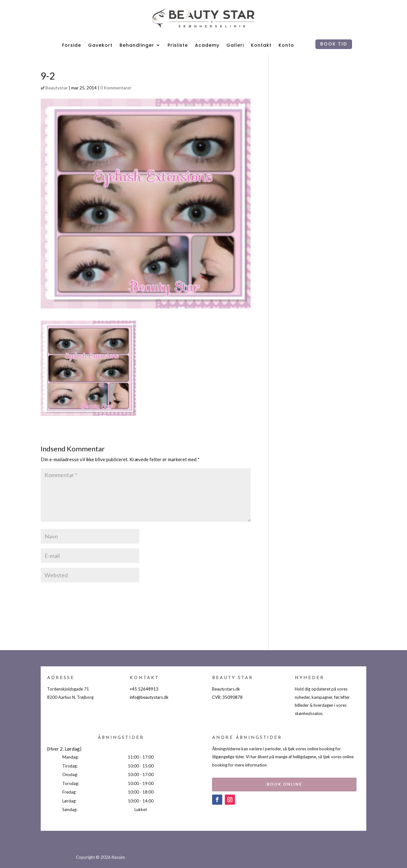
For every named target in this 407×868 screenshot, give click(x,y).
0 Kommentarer (116, 88)
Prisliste (178, 45)
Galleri (235, 45)
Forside (72, 45)
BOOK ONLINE (271, 783)
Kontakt (261, 45)
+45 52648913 (144, 689)
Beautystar (57, 88)
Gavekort (100, 45)
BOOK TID (334, 44)
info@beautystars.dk (149, 697)
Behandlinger (137, 45)
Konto (286, 45)
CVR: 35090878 (227, 697)
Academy (207, 45)
